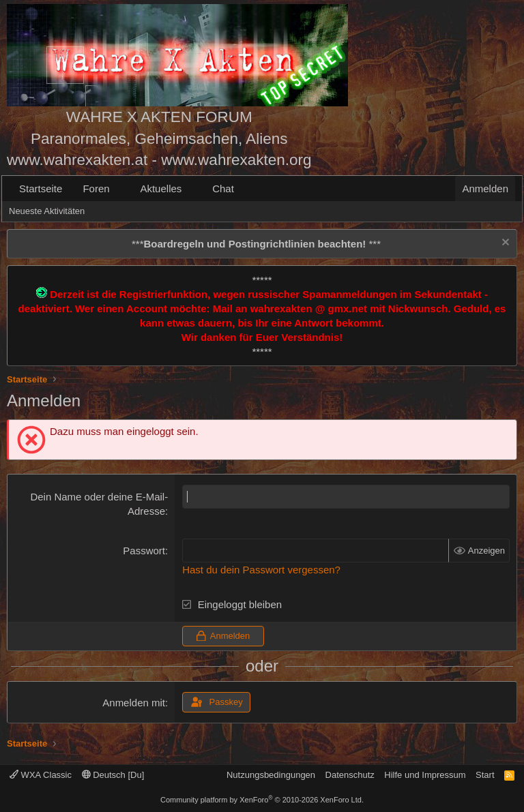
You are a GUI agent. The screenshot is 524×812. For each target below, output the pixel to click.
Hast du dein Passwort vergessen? (261, 570)
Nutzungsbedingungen (271, 775)
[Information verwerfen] (504, 244)
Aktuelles (161, 189)
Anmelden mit (134, 703)
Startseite (41, 189)
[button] (120, 189)
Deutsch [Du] (113, 775)
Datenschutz (350, 775)
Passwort (144, 551)
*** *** (256, 244)
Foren (96, 189)
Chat (223, 189)
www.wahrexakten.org (236, 160)
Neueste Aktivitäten (47, 211)
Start (485, 775)
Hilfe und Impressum (425, 775)
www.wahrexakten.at (77, 160)
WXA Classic (41, 775)
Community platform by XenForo (262, 800)
